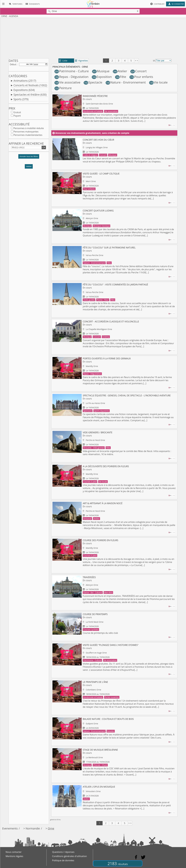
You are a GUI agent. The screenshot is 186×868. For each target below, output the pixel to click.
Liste (63, 61)
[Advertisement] (93, 38)
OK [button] (44, 148)
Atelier (120, 71)
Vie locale (158, 82)
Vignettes (81, 61)
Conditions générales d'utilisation (70, 856)
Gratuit (17, 113)
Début (13, 65)
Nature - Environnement (126, 82)
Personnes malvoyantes (26, 132)
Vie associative (67, 82)
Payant (17, 116)
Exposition (102, 77)
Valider (29, 167)
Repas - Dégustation (71, 77)
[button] (29, 158)
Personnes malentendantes (28, 136)
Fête (121, 77)
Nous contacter (14, 852)
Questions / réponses (63, 852)
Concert (138, 71)
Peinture (63, 88)
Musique (101, 71)
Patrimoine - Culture (72, 71)
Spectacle (93, 82)
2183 (118, 863)
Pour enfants (141, 77)
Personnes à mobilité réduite (29, 129)
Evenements (10, 828)
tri (154, 61)
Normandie (33, 828)
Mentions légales (14, 856)
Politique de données (63, 860)
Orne (51, 828)
